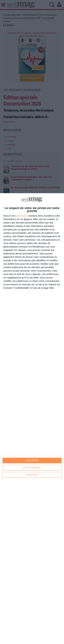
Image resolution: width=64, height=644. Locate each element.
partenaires (22, 216)
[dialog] (32, 419)
